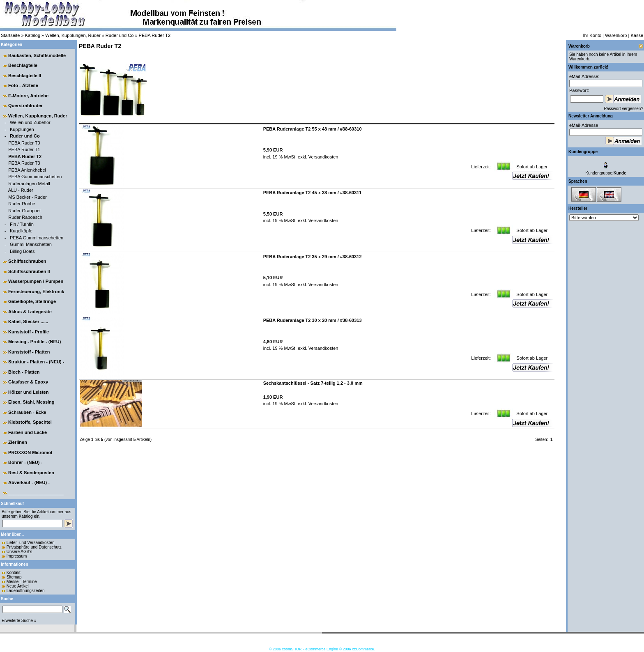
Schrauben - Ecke (27, 412)
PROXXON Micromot (30, 452)
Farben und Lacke (28, 432)
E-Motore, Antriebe (28, 96)
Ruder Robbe (22, 204)
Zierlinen (18, 442)
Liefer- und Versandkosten (31, 543)
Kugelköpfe (21, 231)
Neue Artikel (18, 586)
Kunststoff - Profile (29, 332)
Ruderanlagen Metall (29, 184)
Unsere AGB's (20, 552)
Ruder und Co (120, 35)
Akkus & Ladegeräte (30, 312)
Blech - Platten (24, 372)
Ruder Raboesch (25, 217)
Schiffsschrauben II (29, 271)
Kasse (637, 35)
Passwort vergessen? (623, 109)
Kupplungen (22, 129)
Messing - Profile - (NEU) (34, 342)
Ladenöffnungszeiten (26, 591)
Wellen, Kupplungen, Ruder (73, 35)
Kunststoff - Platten (29, 352)
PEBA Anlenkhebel (27, 170)
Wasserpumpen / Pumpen (36, 281)
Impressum (17, 556)
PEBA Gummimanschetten (35, 177)
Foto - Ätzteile (23, 85)
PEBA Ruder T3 (24, 163)
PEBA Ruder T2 (155, 35)
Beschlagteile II (25, 76)
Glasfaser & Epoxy (28, 382)
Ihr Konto (592, 35)
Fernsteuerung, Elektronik (36, 292)
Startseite (10, 35)
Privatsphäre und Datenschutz (34, 547)
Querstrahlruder (25, 106)
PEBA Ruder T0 (24, 143)
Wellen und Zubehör (30, 122)
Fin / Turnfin (22, 224)
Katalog (33, 35)
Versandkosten (323, 157)
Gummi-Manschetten (31, 244)
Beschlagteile (23, 65)
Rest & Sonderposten (31, 473)
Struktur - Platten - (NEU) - (36, 362)
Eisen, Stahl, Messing (31, 402)
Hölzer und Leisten (28, 392)
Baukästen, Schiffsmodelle (37, 55)
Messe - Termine (22, 582)
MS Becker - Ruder (28, 197)
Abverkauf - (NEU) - (29, 482)
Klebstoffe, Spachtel (30, 422)
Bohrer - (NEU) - (25, 462)
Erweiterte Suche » (19, 621)
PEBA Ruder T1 (24, 149)
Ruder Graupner (25, 211)
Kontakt (14, 573)
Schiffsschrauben (27, 261)
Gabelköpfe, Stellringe (32, 301)
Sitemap (14, 577)
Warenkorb (616, 35)
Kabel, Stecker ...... (28, 321)
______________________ (36, 493)
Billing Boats (22, 251)
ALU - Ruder (21, 190)
